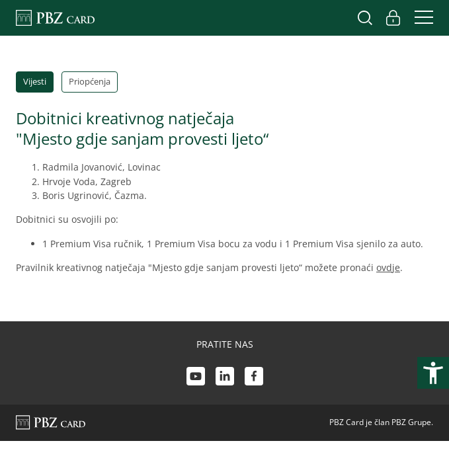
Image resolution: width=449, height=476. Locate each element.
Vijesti (35, 81)
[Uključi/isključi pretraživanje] (365, 18)
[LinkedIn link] (225, 378)
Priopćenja (90, 81)
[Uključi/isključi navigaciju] (420, 18)
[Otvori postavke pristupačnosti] (433, 373)
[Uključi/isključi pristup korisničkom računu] (393, 18)
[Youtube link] (196, 378)
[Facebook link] (254, 378)
